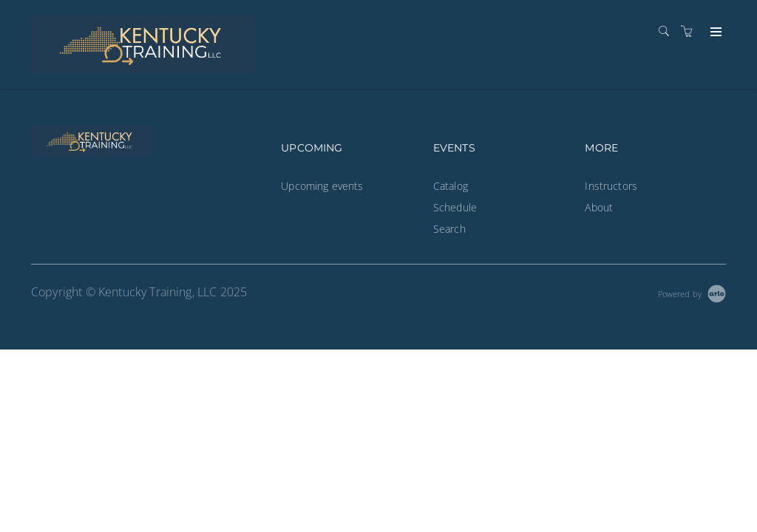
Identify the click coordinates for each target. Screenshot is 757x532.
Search (449, 229)
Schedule (455, 207)
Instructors (611, 186)
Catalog (451, 186)
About (599, 207)
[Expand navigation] (714, 33)
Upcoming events (322, 186)
